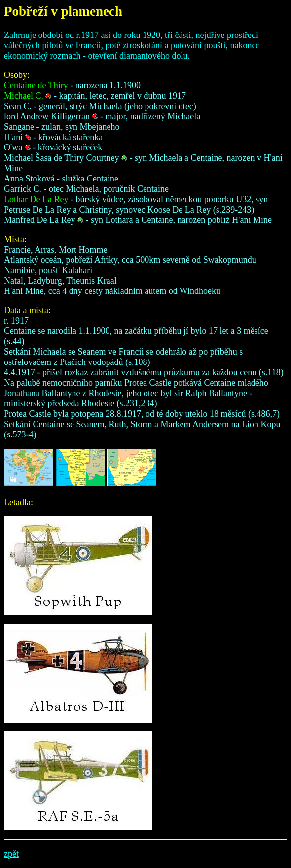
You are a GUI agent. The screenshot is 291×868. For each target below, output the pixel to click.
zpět (11, 854)
